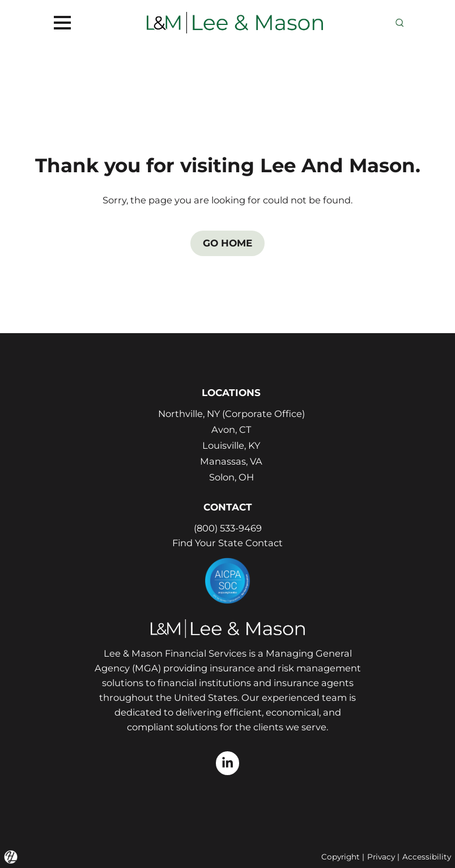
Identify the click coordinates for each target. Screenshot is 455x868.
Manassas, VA (231, 461)
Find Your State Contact (228, 543)
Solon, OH (231, 477)
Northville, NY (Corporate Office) (231, 414)
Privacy (381, 857)
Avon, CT (231, 429)
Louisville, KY (231, 445)
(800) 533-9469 (228, 528)
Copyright (341, 857)
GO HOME (228, 243)
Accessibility (427, 857)
